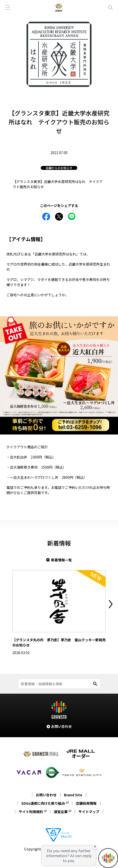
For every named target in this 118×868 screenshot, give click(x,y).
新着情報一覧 (61, 560)
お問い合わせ (46, 795)
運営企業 (61, 812)
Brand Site (73, 795)
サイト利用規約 (31, 812)
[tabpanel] (59, 54)
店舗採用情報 (86, 803)
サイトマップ (89, 812)
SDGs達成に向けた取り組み (43, 803)
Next (111, 604)
